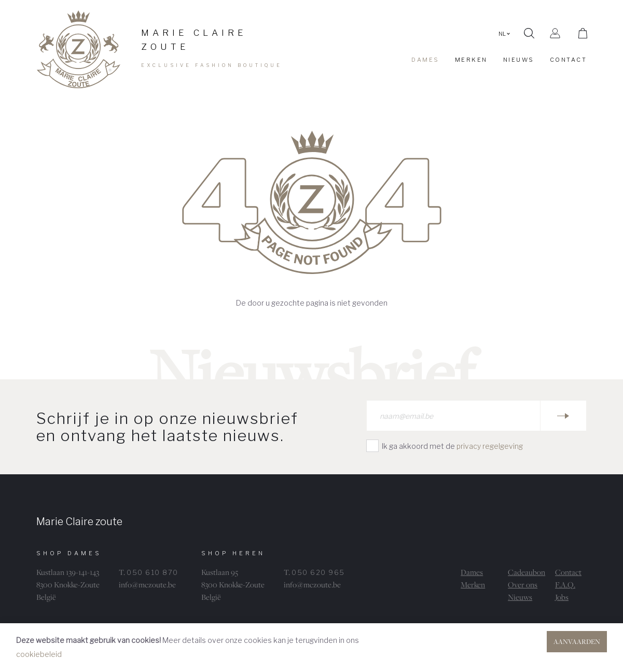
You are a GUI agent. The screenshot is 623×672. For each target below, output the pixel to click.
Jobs (562, 597)
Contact (568, 572)
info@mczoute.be (147, 585)
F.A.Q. (565, 585)
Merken (473, 585)
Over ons (523, 585)
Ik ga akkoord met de (452, 446)
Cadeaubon (527, 572)
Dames (472, 572)
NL (504, 34)
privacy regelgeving (490, 446)
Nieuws (520, 597)
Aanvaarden (577, 641)
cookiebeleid (39, 654)
